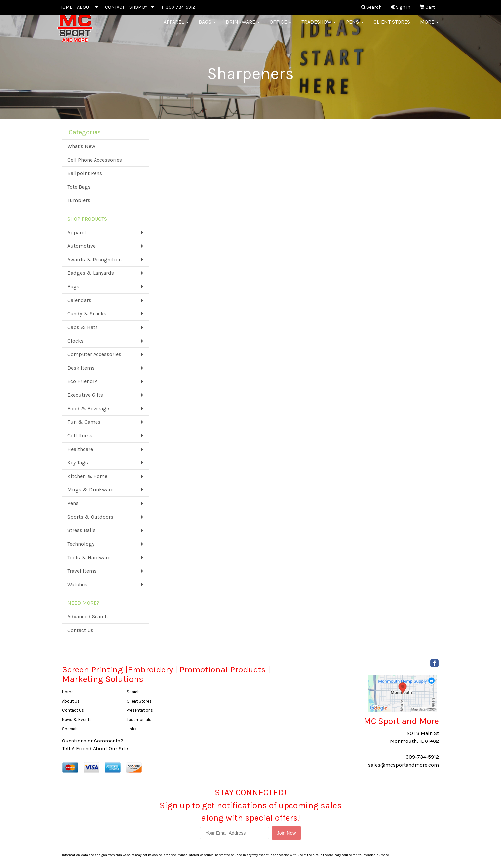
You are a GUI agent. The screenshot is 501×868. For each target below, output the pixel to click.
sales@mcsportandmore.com (404, 765)
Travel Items (82, 571)
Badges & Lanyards (91, 273)
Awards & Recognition (95, 259)
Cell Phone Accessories (95, 160)
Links (132, 729)
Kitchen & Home (87, 476)
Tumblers (79, 200)
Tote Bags (79, 187)
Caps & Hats (83, 327)
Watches (77, 584)
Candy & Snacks (87, 314)
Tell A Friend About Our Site (95, 749)
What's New (81, 146)
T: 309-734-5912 (178, 7)
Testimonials (139, 720)
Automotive (81, 246)
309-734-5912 (422, 757)
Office (281, 26)
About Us (71, 701)
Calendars (79, 300)
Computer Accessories (94, 354)
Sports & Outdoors (90, 517)
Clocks (76, 341)
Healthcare (80, 449)
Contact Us (80, 630)
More (429, 26)
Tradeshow (319, 26)
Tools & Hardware (89, 557)
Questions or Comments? (93, 741)
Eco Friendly (82, 381)
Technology (81, 544)
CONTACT (115, 7)
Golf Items (80, 435)
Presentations (140, 710)
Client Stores (392, 26)
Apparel (176, 26)
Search (133, 692)
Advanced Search (88, 616)
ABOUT (84, 7)
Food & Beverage (88, 408)
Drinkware (243, 26)
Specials (70, 729)
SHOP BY (138, 7)
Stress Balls (81, 530)
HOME (66, 7)
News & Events (77, 720)
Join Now (287, 833)
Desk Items (81, 368)
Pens (355, 26)
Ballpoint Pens (85, 173)
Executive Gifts (85, 395)
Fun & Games (84, 422)
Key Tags (78, 463)
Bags (207, 26)
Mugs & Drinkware (90, 490)
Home (68, 692)
